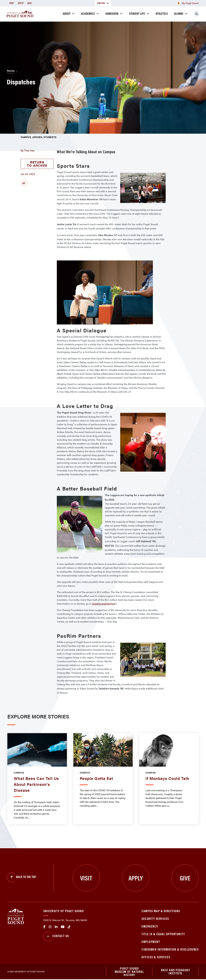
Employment (151, 942)
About (67, 13)
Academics (88, 13)
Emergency (150, 926)
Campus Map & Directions (161, 911)
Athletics (162, 13)
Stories (11, 71)
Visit (12, 3)
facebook (44, 927)
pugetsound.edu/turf (104, 604)
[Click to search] (197, 14)
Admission (112, 13)
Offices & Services (156, 957)
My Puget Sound (188, 3)
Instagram (50, 927)
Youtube (63, 927)
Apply (21, 3)
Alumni (179, 13)
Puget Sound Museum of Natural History (129, 972)
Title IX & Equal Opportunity (163, 934)
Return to (37, 164)
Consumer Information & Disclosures (170, 949)
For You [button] (103, 3)
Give (30, 3)
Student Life (137, 13)
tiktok (69, 927)
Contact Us (56, 936)
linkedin (56, 927)
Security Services (155, 918)
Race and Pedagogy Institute (176, 972)
